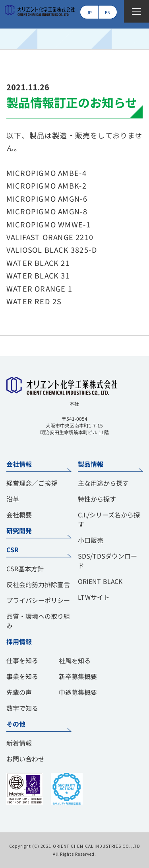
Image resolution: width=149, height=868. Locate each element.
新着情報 (19, 743)
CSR (12, 549)
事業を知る (22, 676)
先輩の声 (19, 692)
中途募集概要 (78, 692)
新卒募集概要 (78, 676)
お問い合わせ (25, 759)
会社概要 (19, 515)
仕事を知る (22, 660)
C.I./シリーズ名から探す (108, 519)
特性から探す (97, 499)
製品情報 (90, 464)
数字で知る (22, 708)
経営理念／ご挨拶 (32, 483)
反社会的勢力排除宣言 (38, 584)
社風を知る (75, 660)
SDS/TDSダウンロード (107, 561)
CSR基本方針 (25, 568)
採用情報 (19, 641)
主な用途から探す (103, 483)
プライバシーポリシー (38, 600)
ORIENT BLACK (100, 581)
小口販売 (90, 540)
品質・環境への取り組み (38, 621)
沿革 (13, 499)
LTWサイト (93, 597)
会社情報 (19, 464)
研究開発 (19, 530)
